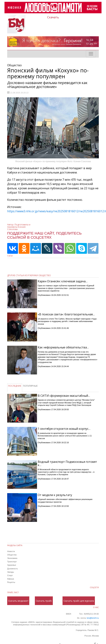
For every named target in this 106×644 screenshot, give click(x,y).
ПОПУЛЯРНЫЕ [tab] (30, 386)
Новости (11, 551)
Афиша (11, 579)
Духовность (12, 569)
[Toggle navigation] (91, 54)
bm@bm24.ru (93, 618)
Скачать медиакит (18, 601)
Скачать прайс (44, 601)
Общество (12, 555)
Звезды (11, 572)
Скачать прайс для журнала (79, 601)
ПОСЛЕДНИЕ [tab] (15, 386)
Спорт (10, 575)
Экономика (12, 558)
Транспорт (12, 562)
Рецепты (11, 582)
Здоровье (12, 565)
